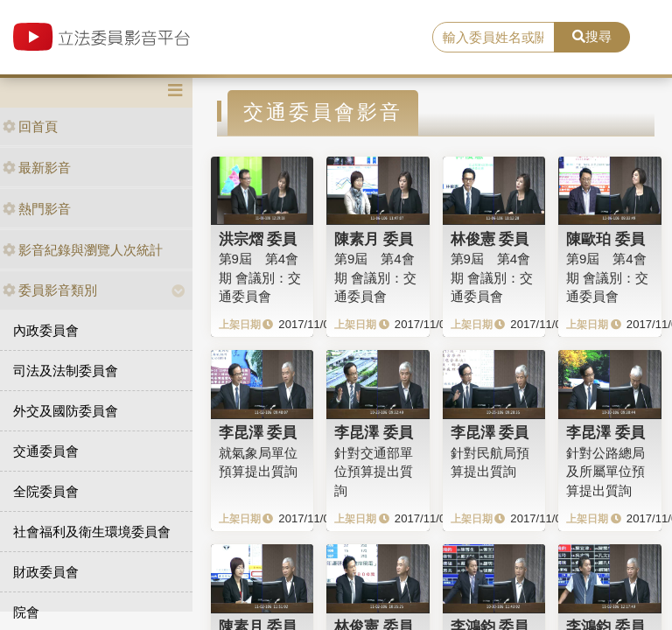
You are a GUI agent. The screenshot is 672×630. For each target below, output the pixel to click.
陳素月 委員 (374, 239)
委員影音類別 (50, 290)
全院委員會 (46, 491)
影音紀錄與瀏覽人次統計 (83, 250)
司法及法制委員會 (66, 371)
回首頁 (30, 126)
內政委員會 (46, 330)
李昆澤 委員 (258, 432)
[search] (493, 38)
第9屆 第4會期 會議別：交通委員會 (260, 277)
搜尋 (592, 36)
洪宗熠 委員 (258, 239)
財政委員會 (46, 572)
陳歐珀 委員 (605, 239)
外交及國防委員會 (66, 411)
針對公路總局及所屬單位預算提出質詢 (605, 472)
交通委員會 (46, 451)
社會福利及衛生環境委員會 (92, 532)
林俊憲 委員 (490, 239)
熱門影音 (37, 209)
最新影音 (37, 168)
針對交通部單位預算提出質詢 (374, 472)
